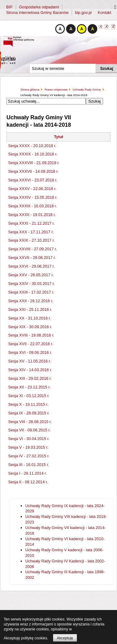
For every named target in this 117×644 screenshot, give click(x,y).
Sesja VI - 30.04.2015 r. (29, 439)
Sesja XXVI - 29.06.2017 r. (32, 266)
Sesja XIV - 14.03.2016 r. (30, 370)
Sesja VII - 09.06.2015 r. (29, 430)
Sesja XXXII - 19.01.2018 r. (32, 215)
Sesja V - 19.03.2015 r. (28, 447)
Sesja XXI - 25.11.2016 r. (30, 309)
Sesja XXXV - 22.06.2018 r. (32, 189)
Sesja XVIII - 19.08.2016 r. (31, 335)
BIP (9, 7)
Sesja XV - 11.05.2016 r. (30, 361)
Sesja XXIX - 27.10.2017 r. (32, 240)
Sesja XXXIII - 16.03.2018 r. (33, 206)
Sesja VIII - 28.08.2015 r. (30, 422)
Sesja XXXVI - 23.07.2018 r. (33, 180)
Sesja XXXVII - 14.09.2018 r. (33, 171)
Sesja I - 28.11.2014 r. (28, 473)
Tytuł (59, 137)
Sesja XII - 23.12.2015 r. (29, 387)
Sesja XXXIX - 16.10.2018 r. (33, 154)
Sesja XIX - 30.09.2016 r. (30, 327)
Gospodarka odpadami (39, 7)
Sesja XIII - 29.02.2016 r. (30, 378)
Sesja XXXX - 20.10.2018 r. (32, 146)
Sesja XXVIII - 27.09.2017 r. (33, 249)
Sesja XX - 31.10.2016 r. (30, 318)
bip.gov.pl (83, 13)
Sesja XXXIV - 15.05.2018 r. (33, 197)
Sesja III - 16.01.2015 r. (29, 465)
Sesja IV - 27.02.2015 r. (29, 456)
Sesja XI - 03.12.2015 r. (29, 396)
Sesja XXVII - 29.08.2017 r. (32, 258)
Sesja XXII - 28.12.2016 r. (31, 301)
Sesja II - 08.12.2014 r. (28, 482)
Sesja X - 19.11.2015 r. (28, 404)
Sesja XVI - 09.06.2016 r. (30, 352)
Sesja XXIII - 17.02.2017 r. (31, 292)
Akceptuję (65, 638)
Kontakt (104, 13)
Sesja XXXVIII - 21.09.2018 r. (34, 163)
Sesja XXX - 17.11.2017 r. (31, 232)
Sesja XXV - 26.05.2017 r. (31, 275)
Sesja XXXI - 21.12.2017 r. (32, 223)
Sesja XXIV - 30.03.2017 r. (32, 284)
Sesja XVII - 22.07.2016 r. (31, 344)
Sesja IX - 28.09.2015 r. (29, 413)
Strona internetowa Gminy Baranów (37, 13)
